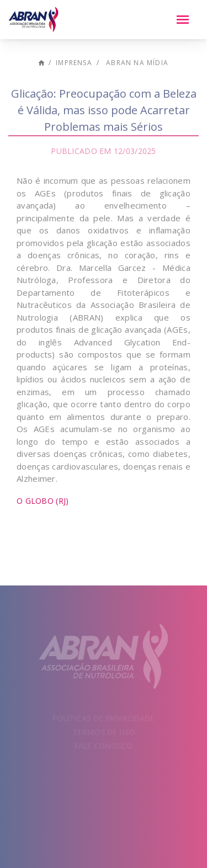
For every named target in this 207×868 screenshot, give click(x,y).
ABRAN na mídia (137, 63)
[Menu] (183, 20)
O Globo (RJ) (43, 501)
